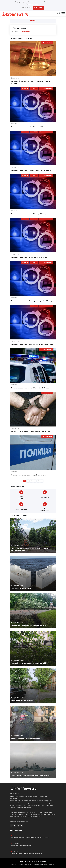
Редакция (52, 865)
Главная (15, 31)
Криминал (25, 88)
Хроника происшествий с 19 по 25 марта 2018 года (29, 127)
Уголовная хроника (46, 88)
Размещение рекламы (35, 2)
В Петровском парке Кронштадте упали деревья (28, 626)
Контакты (47, 2)
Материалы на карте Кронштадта (22, 846)
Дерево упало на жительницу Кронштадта (26, 738)
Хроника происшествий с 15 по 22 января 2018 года (29, 214)
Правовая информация (40, 865)
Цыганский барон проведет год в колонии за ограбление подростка (31, 82)
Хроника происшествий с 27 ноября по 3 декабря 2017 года (32, 301)
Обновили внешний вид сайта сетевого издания (26, 854)
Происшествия (47, 43)
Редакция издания (21, 2)
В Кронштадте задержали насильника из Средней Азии (30, 431)
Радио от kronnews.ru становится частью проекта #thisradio (30, 838)
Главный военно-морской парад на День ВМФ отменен (31, 776)
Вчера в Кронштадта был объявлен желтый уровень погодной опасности (30, 549)
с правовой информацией (23, 807)
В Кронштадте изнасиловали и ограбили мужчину (28, 475)
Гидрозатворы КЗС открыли (21, 588)
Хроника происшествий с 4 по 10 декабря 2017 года (29, 257)
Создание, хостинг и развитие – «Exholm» (33, 862)
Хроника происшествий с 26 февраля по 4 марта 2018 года (32, 170)
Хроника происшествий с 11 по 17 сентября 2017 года (30, 388)
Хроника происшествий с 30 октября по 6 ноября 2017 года (32, 344)
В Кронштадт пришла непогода (22, 701)
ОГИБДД (34, 88)
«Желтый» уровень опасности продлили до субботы (30, 663)
